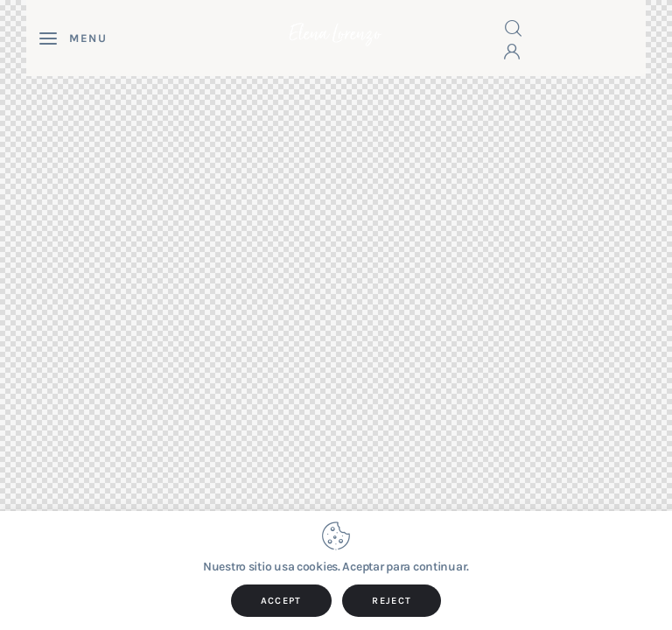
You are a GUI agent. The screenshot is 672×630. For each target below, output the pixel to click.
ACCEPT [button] (281, 601)
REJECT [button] (392, 601)
